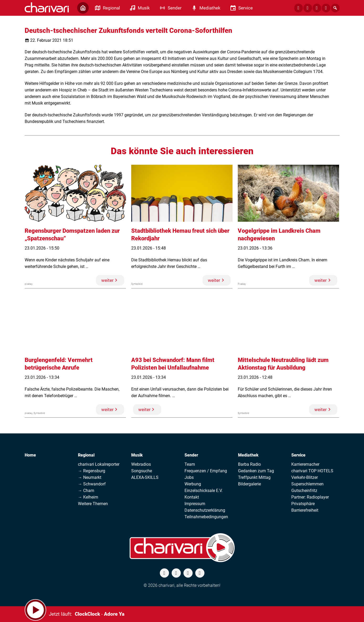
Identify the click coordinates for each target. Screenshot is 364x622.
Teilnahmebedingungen (206, 517)
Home (30, 455)
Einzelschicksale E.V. (204, 491)
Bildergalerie (249, 484)
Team (190, 464)
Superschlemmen (307, 484)
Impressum (195, 504)
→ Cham (86, 491)
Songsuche (142, 471)
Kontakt (192, 497)
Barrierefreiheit (305, 510)
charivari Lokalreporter (99, 464)
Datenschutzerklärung (205, 510)
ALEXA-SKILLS (145, 477)
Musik (137, 455)
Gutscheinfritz (304, 491)
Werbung (193, 484)
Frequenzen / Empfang (206, 471)
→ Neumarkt (90, 477)
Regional (86, 455)
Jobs (189, 477)
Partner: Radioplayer (310, 497)
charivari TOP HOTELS (312, 471)
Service (298, 455)
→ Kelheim (88, 497)
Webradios (141, 464)
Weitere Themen (93, 504)
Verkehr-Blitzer (305, 477)
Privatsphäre (303, 504)
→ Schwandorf (92, 484)
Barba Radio (249, 464)
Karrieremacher (305, 464)
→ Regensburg (92, 471)
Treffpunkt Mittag (254, 477)
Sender (191, 455)
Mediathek (248, 455)
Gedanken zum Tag (256, 471)
